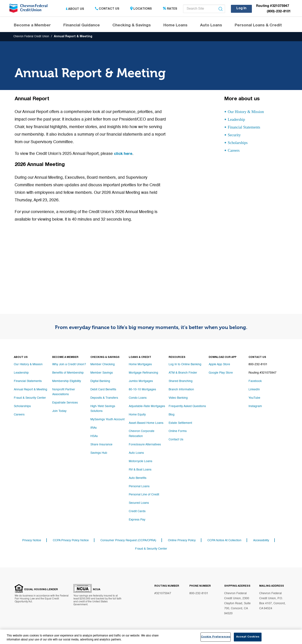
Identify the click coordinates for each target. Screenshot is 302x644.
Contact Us (107, 9)
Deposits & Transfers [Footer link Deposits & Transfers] (104, 398)
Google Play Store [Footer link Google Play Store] (221, 373)
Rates (170, 9)
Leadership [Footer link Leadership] (21, 373)
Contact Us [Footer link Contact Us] (176, 440)
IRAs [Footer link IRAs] (94, 428)
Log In (241, 9)
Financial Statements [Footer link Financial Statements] (28, 382)
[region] (151, 637)
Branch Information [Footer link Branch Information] (181, 390)
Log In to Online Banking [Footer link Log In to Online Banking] (185, 365)
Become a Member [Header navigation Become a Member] (32, 26)
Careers (235, 151)
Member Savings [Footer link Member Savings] (102, 373)
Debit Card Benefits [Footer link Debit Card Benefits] (103, 390)
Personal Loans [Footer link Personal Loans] (139, 486)
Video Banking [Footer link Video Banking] (178, 398)
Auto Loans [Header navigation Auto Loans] (211, 26)
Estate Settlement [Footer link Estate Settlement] (180, 423)
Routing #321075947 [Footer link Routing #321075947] (262, 373)
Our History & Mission (247, 112)
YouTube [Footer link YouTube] (254, 398)
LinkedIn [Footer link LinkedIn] (254, 390)
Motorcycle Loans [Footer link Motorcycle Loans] (141, 461)
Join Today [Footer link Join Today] (59, 411)
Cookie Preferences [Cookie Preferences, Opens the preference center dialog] (216, 637)
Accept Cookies (248, 637)
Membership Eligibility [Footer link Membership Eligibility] (67, 382)
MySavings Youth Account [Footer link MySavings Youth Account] (107, 419)
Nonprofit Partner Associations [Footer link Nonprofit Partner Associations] (64, 392)
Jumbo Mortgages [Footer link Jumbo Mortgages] (141, 382)
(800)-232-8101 (279, 12)
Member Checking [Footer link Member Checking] (103, 365)
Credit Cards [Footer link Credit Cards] (137, 511)
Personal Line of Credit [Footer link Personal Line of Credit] (144, 495)
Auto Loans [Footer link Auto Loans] (136, 453)
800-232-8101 (199, 594)
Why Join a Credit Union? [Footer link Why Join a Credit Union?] (69, 365)
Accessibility (261, 541)
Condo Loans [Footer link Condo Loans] (138, 398)
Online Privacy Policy (182, 541)
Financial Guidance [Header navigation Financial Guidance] (82, 26)
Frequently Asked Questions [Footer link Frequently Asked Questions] (187, 407)
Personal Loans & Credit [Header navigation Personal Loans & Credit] (258, 26)
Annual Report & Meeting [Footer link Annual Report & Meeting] (31, 390)
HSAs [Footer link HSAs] (94, 436)
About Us (75, 9)
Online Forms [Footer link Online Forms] (178, 432)
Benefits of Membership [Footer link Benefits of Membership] (68, 373)
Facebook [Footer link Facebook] (255, 382)
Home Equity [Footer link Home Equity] (137, 415)
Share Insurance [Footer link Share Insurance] (101, 444)
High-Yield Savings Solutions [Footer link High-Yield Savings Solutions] (103, 409)
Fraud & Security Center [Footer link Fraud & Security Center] (30, 398)
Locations (141, 9)
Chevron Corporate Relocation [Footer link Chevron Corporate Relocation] (142, 434)
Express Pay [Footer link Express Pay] (137, 520)
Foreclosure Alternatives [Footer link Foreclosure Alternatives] (145, 444)
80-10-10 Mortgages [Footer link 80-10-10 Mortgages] (142, 390)
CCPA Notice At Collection (224, 541)
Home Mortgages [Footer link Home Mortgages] (140, 365)
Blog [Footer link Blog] (172, 415)
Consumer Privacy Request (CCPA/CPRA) (128, 541)
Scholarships (240, 143)
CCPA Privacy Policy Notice (71, 541)
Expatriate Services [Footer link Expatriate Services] (65, 402)
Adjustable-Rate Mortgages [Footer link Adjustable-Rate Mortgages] (147, 407)
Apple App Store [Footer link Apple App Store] (219, 365)
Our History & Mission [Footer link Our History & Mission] (28, 365)
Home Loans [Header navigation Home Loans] (175, 26)
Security (235, 136)
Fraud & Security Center (151, 549)
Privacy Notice (32, 541)
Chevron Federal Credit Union (33, 37)
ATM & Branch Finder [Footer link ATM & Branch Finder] (183, 373)
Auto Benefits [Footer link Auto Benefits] (138, 478)
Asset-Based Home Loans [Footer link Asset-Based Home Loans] (146, 423)
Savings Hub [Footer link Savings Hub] (99, 453)
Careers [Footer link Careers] (19, 415)
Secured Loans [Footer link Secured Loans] (139, 503)
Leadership (238, 120)
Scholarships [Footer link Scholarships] (22, 407)
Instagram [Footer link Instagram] (255, 407)
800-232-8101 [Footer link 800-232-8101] (258, 365)
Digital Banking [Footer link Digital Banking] (100, 382)
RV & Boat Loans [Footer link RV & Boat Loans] (140, 469)
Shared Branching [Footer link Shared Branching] (181, 382)
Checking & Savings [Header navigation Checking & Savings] (132, 26)
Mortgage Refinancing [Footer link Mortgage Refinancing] (143, 373)
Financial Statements (247, 128)
